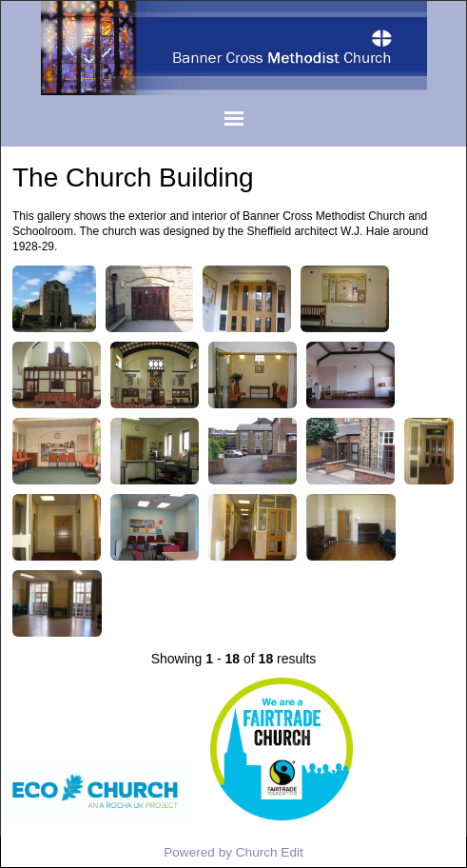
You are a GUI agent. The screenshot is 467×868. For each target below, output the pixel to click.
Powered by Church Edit (233, 852)
